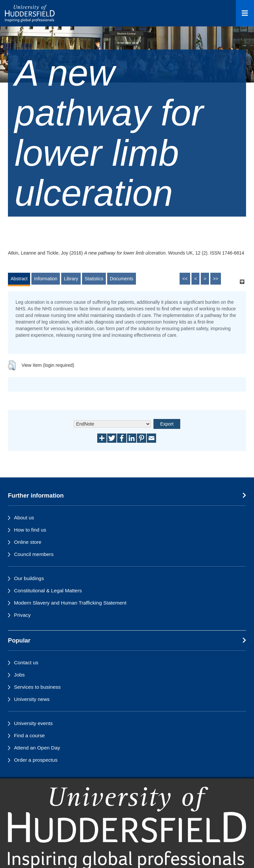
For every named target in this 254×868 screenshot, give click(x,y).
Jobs (19, 675)
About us (24, 518)
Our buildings (29, 578)
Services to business (37, 687)
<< (185, 279)
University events (33, 723)
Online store (28, 542)
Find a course (29, 735)
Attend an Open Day (37, 748)
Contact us (26, 662)
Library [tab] (71, 279)
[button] (12, 365)
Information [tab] (46, 279)
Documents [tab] (122, 279)
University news (32, 699)
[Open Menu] (245, 13)
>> (216, 279)
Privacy (22, 615)
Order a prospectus (36, 760)
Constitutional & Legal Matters (48, 590)
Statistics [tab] (94, 279)
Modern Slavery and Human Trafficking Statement (70, 603)
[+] (242, 282)
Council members (34, 554)
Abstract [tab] (19, 279)
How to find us (30, 530)
